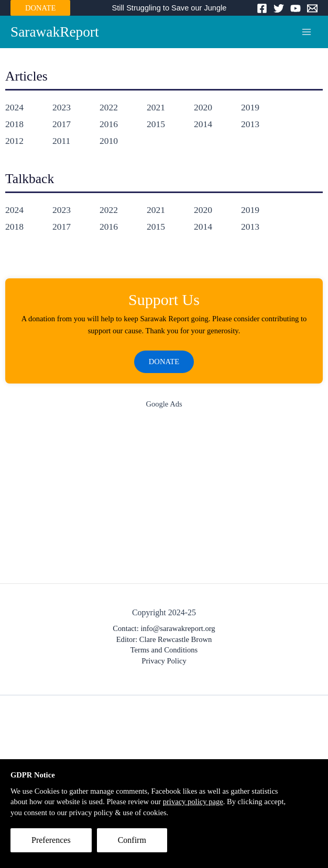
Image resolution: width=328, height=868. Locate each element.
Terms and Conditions (164, 650)
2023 (62, 107)
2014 (203, 124)
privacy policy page (193, 802)
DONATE (40, 8)
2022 (109, 107)
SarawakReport (55, 32)
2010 (109, 141)
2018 (14, 124)
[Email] (312, 8)
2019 (250, 107)
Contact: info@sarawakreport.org (164, 628)
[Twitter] (279, 8)
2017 (62, 124)
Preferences (51, 840)
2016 (109, 124)
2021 (156, 107)
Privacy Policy (164, 661)
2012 (14, 141)
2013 (250, 124)
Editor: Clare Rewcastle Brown (164, 639)
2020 (203, 107)
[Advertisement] (164, 499)
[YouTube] (296, 8)
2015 (156, 124)
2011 (61, 141)
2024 (14, 107)
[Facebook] (262, 8)
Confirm (132, 840)
